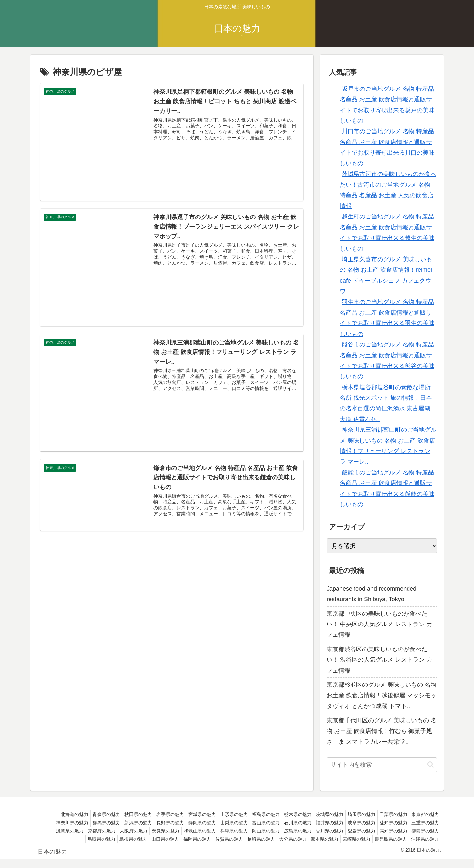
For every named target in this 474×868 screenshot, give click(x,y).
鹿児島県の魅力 (387, 847)
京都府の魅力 (177, 831)
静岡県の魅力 (251, 823)
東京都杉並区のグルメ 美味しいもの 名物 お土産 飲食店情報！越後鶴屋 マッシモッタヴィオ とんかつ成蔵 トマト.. (382, 695)
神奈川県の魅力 (111, 823)
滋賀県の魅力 (143, 831)
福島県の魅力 (286, 814)
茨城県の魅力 (355, 814)
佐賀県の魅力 (320, 839)
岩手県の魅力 (182, 814)
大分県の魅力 (389, 839)
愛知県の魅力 (74, 831)
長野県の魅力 (217, 823)
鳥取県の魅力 (182, 839)
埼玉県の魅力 (389, 814)
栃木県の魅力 (320, 814)
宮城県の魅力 (217, 814)
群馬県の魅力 (147, 823)
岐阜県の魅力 (424, 823)
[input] (382, 765)
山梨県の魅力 (286, 823)
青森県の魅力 (113, 814)
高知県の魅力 (113, 839)
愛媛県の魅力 (78, 839)
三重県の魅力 (108, 831)
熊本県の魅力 (424, 839)
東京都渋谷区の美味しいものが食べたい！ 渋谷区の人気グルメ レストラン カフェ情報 (379, 660)
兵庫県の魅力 (320, 831)
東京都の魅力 (74, 823)
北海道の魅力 (78, 814)
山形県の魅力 (251, 814)
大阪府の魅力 (212, 831)
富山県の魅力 (320, 823)
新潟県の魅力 (182, 823)
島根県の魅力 (217, 839)
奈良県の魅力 (247, 831)
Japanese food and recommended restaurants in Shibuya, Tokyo (371, 594)
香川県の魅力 (424, 831)
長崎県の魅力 (355, 839)
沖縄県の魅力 (424, 847)
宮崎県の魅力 (350, 847)
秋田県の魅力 (147, 814)
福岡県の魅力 (286, 839)
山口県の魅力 (251, 839)
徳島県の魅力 (147, 839)
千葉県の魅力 (424, 814)
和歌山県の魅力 (283, 831)
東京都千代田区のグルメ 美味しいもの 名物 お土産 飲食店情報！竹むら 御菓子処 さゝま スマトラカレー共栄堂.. (382, 731)
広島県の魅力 (389, 831)
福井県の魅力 (389, 823)
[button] (430, 765)
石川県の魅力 (355, 823)
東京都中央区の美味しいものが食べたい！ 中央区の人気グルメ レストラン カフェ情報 (379, 624)
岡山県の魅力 (355, 831)
